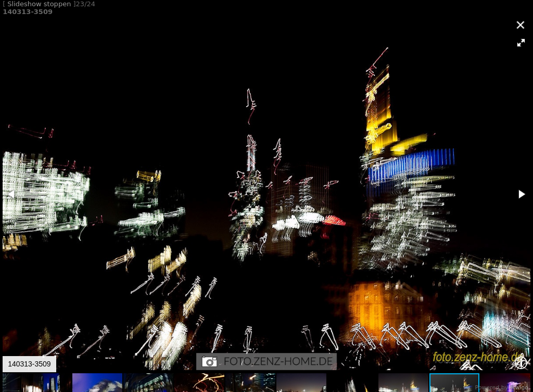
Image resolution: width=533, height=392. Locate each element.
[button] (521, 43)
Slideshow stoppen (39, 4)
